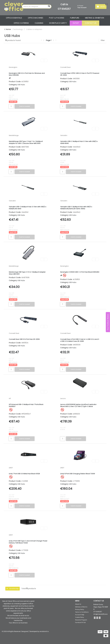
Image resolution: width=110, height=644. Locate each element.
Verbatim (64, 135)
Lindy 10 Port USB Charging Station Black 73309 (78, 474)
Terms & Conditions (82, 612)
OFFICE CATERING (21, 23)
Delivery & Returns (81, 607)
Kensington (13, 67)
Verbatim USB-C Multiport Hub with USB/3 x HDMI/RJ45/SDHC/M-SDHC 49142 (76, 208)
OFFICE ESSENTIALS (14, 18)
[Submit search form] (49, 6)
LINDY (11, 468)
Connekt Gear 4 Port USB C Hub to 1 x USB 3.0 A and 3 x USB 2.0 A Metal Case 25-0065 (80, 340)
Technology (18, 29)
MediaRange (14, 135)
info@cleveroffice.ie (100, 614)
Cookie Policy (80, 617)
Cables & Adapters (34, 29)
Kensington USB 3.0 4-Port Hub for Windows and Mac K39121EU (27, 74)
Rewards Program (81, 620)
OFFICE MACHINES (36, 18)
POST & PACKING (57, 18)
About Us (78, 604)
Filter (103, 40)
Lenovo (63, 399)
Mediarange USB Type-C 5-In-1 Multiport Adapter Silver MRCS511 (27, 273)
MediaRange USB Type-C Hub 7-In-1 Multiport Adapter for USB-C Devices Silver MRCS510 (26, 142)
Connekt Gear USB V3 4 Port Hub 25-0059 (24, 339)
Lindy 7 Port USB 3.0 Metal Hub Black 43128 (24, 474)
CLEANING (39, 23)
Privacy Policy (80, 609)
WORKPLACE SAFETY (58, 23)
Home (8, 29)
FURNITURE (75, 18)
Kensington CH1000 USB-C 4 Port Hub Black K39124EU (80, 272)
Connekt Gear (65, 67)
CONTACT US (91, 23)
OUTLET (76, 23)
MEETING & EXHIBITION (95, 18)
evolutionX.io (44, 631)
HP (10, 399)
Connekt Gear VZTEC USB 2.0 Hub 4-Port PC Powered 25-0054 (80, 74)
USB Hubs (21, 85)
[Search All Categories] (37, 7)
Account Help (80, 615)
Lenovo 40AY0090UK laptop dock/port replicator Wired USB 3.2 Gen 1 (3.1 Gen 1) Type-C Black (78, 405)
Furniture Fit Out (80, 622)
